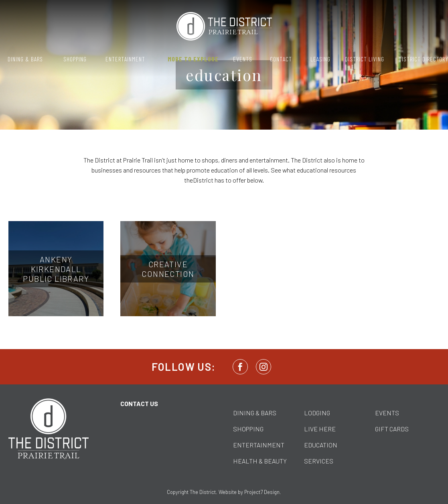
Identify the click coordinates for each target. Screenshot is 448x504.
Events (243, 59)
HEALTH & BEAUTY (260, 461)
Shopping (75, 59)
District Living (365, 59)
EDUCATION (321, 445)
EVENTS (387, 413)
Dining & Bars (25, 59)
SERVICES (319, 461)
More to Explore (193, 59)
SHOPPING (248, 429)
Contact (281, 59)
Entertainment (125, 59)
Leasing (320, 59)
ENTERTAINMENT (259, 445)
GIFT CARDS (392, 429)
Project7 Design (262, 492)
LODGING (317, 413)
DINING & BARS (255, 413)
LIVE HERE (320, 429)
